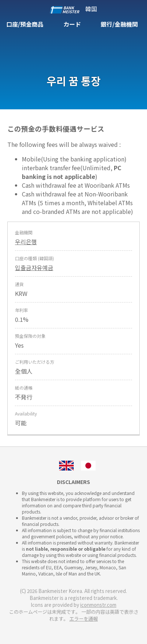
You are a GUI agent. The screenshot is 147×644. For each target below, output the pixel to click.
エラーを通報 (84, 619)
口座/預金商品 (25, 24)
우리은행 (26, 242)
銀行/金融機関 (119, 24)
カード (72, 24)
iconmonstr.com (98, 605)
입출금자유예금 (34, 268)
